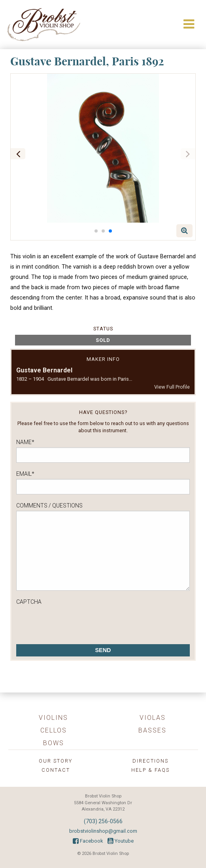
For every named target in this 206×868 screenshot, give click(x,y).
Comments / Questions (49, 506)
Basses (152, 730)
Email (25, 474)
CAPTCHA (29, 602)
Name (25, 442)
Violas (153, 718)
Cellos (54, 730)
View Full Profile (172, 387)
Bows (54, 743)
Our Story (56, 761)
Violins (53, 718)
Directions (150, 761)
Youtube (121, 841)
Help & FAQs (150, 770)
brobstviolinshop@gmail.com (103, 831)
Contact (56, 770)
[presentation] (76, 622)
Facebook (88, 841)
